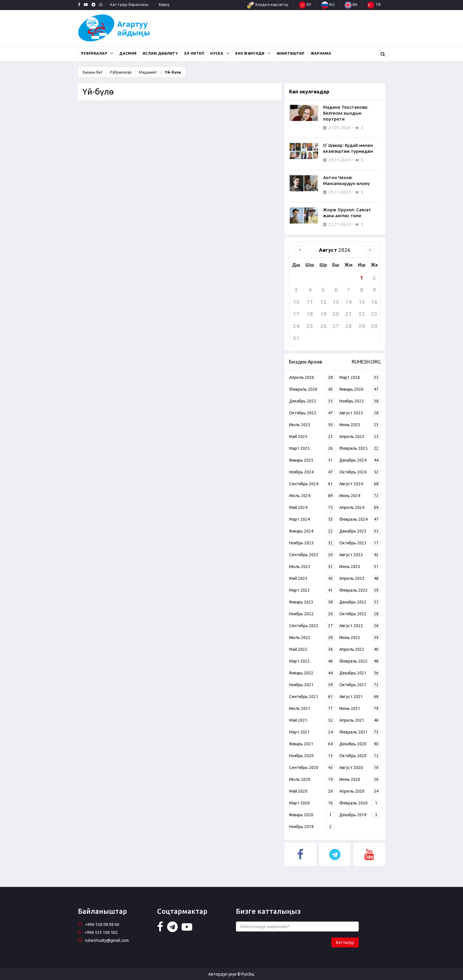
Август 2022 (360, 626)
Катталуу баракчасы (129, 4)
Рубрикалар (94, 53)
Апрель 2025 (360, 437)
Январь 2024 (312, 531)
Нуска (217, 53)
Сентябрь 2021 (312, 697)
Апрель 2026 (312, 377)
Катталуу (345, 942)
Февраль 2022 (360, 661)
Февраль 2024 (360, 519)
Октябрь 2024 (360, 472)
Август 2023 (360, 555)
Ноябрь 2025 (360, 401)
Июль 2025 (312, 425)
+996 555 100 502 (98, 932)
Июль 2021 (312, 708)
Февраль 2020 (360, 803)
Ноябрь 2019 (312, 827)
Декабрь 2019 (360, 815)
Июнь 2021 (360, 708)
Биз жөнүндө (250, 53)
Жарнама (321, 53)
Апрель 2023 (360, 578)
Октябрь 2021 (360, 685)
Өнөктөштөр (291, 53)
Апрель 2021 (360, 720)
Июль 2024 (312, 496)
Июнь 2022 (360, 637)
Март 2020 (312, 803)
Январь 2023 (312, 602)
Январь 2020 (312, 815)
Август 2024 (360, 484)
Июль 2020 (312, 779)
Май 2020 (312, 791)
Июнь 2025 (360, 425)
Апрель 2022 (360, 649)
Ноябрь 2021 (312, 685)
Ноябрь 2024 (312, 472)
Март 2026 (360, 377)
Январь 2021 (312, 744)
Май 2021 (312, 720)
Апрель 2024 (360, 507)
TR (374, 4)
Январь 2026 (360, 389)
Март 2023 (312, 590)
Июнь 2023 (360, 567)
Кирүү (164, 4)
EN (351, 4)
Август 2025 (360, 413)
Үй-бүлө (172, 72)
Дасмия (128, 53)
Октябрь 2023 (360, 543)
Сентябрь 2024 (312, 484)
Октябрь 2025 (312, 413)
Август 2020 (360, 768)
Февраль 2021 (360, 732)
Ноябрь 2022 (312, 614)
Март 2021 (312, 732)
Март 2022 (312, 661)
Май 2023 (312, 578)
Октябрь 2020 (360, 756)
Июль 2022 (312, 637)
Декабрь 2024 (360, 460)
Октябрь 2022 (360, 614)
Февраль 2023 (360, 590)
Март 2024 (312, 519)
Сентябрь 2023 (312, 555)
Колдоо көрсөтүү (268, 4)
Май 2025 (312, 437)
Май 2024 (312, 507)
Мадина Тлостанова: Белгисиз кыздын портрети (346, 113)
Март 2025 (312, 448)
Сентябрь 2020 (312, 768)
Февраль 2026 (312, 389)
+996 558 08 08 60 (99, 924)
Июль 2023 (312, 567)
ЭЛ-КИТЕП (194, 53)
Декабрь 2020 (360, 744)
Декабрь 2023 (360, 531)
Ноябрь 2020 (312, 756)
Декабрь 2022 (360, 602)
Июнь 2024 (360, 496)
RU (328, 4)
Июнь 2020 (360, 779)
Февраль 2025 (360, 448)
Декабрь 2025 (312, 401)
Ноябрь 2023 (312, 543)
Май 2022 (312, 649)
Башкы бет (93, 72)
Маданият (148, 72)
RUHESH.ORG (366, 362)
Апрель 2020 (360, 791)
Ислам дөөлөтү (160, 53)
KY (305, 4)
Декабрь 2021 (360, 673)
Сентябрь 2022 (312, 626)
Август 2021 (360, 697)
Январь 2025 (312, 460)
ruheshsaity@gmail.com (103, 940)
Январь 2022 (312, 673)
